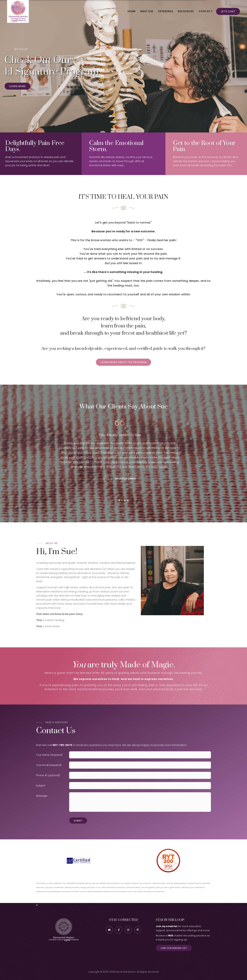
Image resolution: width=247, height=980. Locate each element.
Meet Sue (147, 11)
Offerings (166, 11)
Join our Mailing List (174, 948)
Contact (206, 11)
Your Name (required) (49, 755)
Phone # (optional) (48, 775)
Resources (186, 11)
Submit (78, 821)
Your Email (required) (49, 765)
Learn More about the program (123, 362)
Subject (41, 786)
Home (132, 11)
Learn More (17, 86)
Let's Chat (228, 11)
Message (42, 796)
